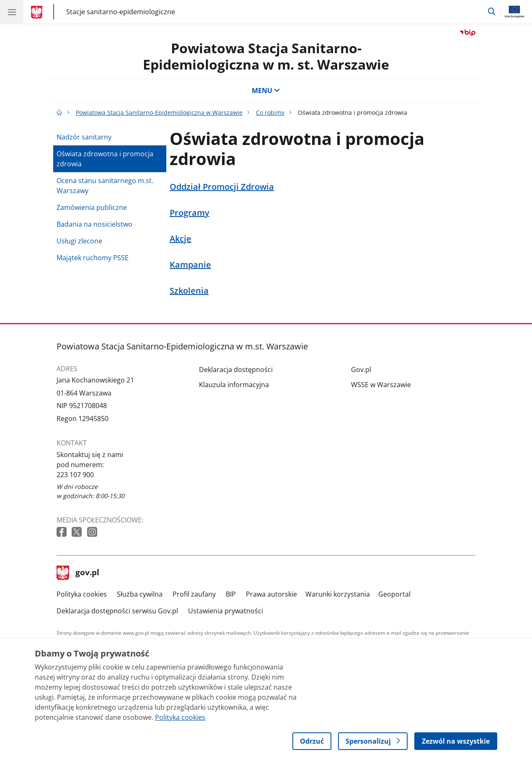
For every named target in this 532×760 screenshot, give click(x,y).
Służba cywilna (140, 594)
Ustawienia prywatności (226, 611)
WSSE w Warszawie (381, 385)
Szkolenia (189, 291)
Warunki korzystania (338, 594)
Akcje (181, 239)
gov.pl (78, 573)
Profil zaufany (194, 594)
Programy (190, 213)
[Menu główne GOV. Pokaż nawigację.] (12, 12)
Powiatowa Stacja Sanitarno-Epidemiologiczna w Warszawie (159, 112)
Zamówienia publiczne (92, 207)
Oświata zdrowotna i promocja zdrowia (105, 159)
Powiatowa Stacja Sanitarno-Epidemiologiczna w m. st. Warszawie (266, 56)
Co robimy (270, 112)
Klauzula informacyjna (234, 385)
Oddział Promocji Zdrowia (222, 187)
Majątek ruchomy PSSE (93, 258)
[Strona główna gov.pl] (38, 13)
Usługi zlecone (79, 241)
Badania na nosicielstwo (94, 224)
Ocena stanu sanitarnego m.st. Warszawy (105, 186)
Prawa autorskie (271, 594)
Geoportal (394, 594)
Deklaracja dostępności (236, 370)
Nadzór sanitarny (84, 137)
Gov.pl (361, 370)
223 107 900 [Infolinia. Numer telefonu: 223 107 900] (75, 475)
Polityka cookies (82, 594)
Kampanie (190, 265)
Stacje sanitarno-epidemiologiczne (121, 12)
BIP (231, 594)
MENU (266, 90)
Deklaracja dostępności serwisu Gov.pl (117, 611)
